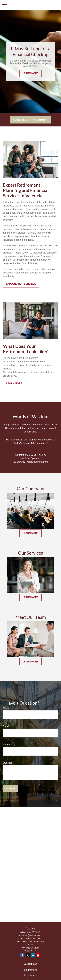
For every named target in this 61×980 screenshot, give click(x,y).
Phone (6, 745)
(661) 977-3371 (34, 932)
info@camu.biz (31, 951)
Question (8, 763)
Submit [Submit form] (11, 789)
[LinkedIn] (33, 955)
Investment (30, 975)
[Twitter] (28, 955)
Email (6, 726)
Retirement (30, 970)
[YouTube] (38, 955)
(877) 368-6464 (35, 935)
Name (6, 708)
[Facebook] (22, 955)
